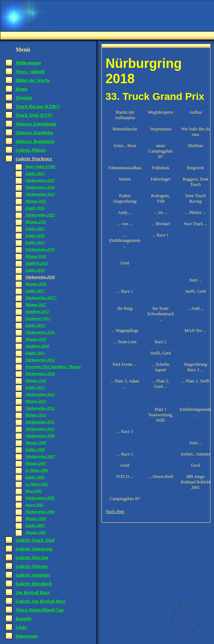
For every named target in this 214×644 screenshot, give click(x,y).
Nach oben (115, 511)
